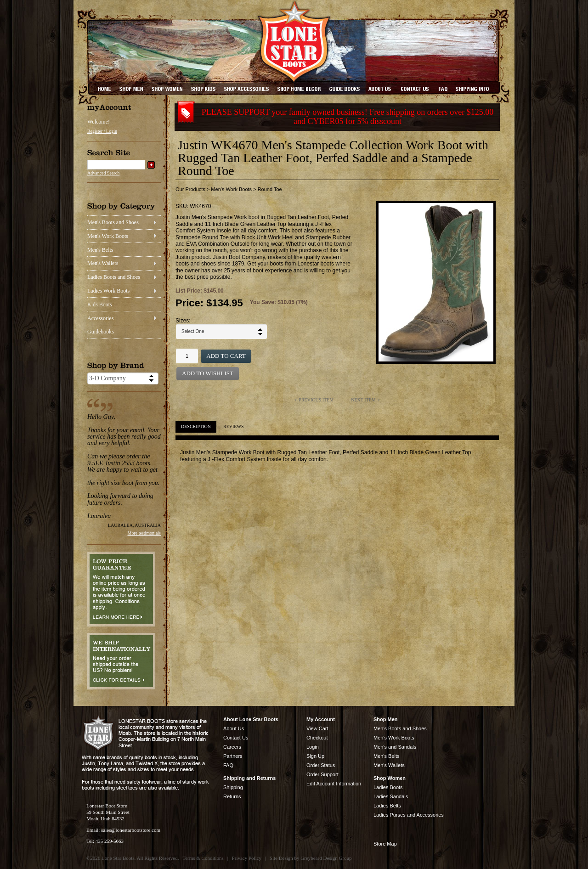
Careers (232, 747)
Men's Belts (100, 250)
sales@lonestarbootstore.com (131, 830)
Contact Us (236, 738)
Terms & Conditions (203, 858)
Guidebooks (101, 332)
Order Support (322, 774)
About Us (234, 728)
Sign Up (315, 756)
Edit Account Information (334, 784)
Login (313, 747)
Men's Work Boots (108, 236)
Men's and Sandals (395, 747)
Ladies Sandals (391, 796)
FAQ (228, 765)
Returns (232, 796)
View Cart (317, 728)
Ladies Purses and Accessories (409, 815)
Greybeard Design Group (326, 858)
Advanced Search (103, 173)
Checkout (317, 738)
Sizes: (183, 321)
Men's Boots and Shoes (113, 222)
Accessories (100, 318)
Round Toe (270, 189)
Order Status (321, 765)
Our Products (190, 189)
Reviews (233, 426)
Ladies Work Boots (108, 291)
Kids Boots (100, 305)
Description (196, 426)
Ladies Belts (387, 806)
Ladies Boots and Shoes (114, 277)
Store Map (385, 844)
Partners (233, 756)
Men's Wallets (103, 263)
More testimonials (144, 533)
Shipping (233, 787)
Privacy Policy (247, 858)
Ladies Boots (388, 787)
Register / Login (102, 131)
